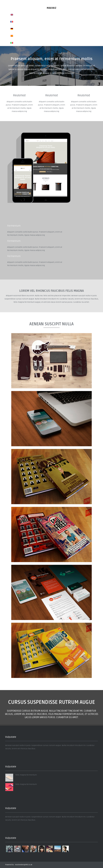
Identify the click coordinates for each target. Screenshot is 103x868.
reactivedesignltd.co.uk (24, 865)
